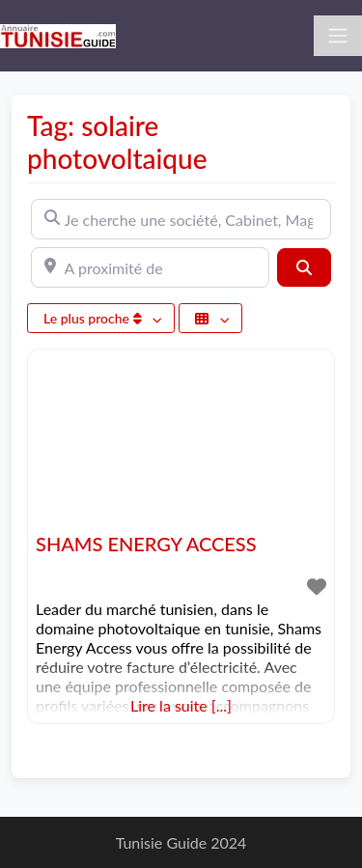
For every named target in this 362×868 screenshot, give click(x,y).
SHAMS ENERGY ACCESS (146, 544)
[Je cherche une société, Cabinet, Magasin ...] (181, 219)
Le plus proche (94, 318)
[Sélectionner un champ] (210, 318)
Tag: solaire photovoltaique (117, 142)
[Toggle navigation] (338, 36)
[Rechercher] (304, 267)
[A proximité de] (150, 267)
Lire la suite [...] (181, 705)
